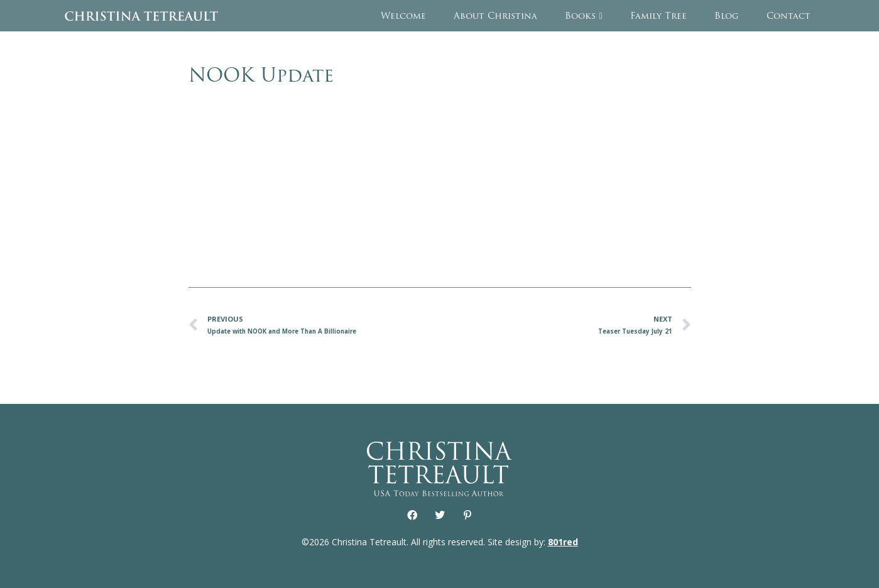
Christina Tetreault (141, 16)
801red (563, 542)
